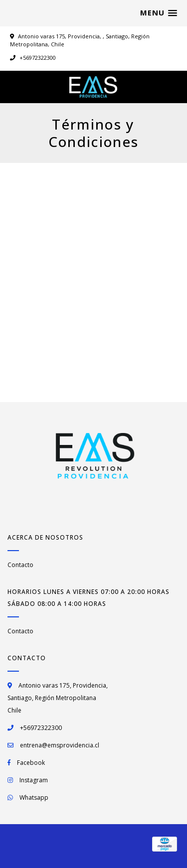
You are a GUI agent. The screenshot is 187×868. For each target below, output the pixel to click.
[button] (159, 13)
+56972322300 (33, 58)
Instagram (34, 780)
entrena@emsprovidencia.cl (60, 745)
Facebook (31, 763)
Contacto (20, 565)
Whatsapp (34, 797)
